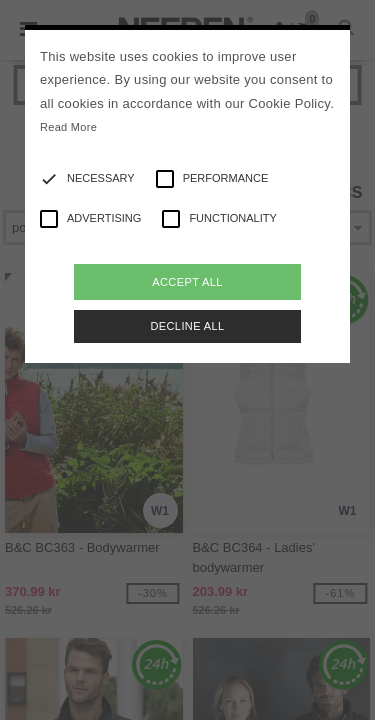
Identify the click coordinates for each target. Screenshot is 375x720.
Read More (68, 127)
